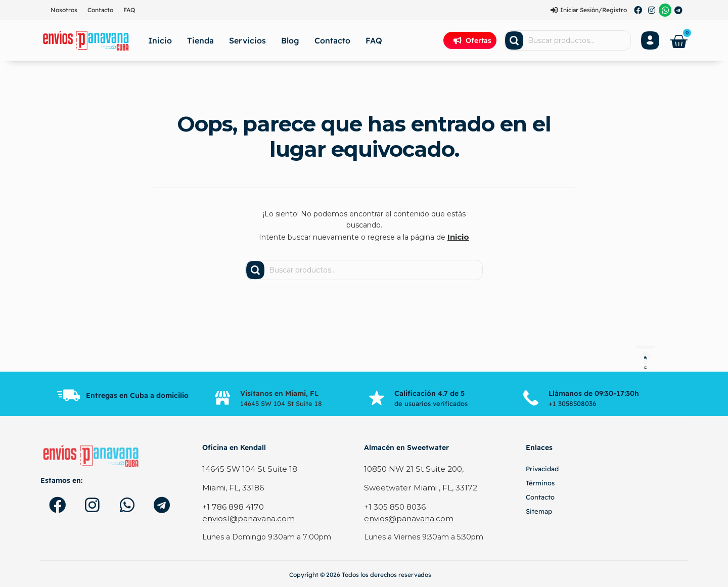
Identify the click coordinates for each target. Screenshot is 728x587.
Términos (540, 482)
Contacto (100, 10)
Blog (290, 40)
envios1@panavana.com (245, 516)
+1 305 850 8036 (393, 505)
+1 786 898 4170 (232, 505)
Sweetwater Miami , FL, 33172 (416, 486)
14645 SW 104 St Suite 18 (247, 468)
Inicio (160, 40)
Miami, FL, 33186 (231, 486)
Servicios (247, 40)
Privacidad (542, 468)
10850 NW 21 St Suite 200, (411, 468)
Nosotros (64, 10)
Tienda (200, 40)
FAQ (129, 10)
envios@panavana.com (405, 516)
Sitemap (539, 511)
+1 (553, 403)
